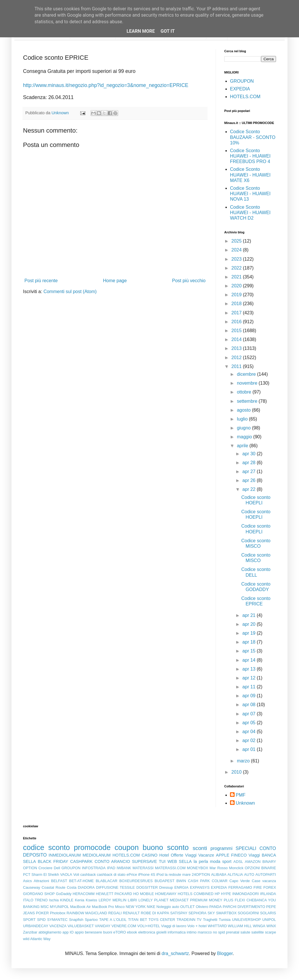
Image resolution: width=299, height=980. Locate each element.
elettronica (147, 932)
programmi (221, 848)
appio (79, 932)
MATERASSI (143, 868)
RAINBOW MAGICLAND (87, 913)
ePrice (132, 875)
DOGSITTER (147, 887)
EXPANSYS (200, 887)
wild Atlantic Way (37, 939)
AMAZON (253, 862)
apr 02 (250, 740)
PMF (241, 795)
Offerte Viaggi (184, 855)
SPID (41, 920)
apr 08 (250, 705)
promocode (92, 847)
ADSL (238, 862)
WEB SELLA (180, 861)
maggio (245, 437)
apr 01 (250, 749)
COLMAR (220, 881)
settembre (248, 401)
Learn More (141, 31)
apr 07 (250, 714)
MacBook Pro (103, 907)
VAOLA (66, 875)
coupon (126, 847)
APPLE (223, 855)
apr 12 (250, 678)
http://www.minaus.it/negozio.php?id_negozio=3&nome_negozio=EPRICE (106, 85)
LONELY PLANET (154, 900)
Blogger (225, 953)
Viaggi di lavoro (174, 926)
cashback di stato (111, 875)
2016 (237, 322)
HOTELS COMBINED (195, 894)
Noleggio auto (168, 907)
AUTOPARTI (266, 875)
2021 (237, 277)
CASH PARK (199, 881)
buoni (108, 932)
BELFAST (59, 881)
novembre (248, 383)
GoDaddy (64, 894)
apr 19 (250, 633)
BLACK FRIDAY (53, 861)
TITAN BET (138, 920)
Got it (167, 31)
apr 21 (250, 615)
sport (227, 861)
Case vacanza (264, 881)
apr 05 (250, 723)
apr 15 (250, 651)
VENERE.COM (124, 926)
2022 (237, 268)
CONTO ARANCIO (112, 861)
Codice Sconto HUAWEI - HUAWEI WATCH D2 (250, 213)
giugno (245, 428)
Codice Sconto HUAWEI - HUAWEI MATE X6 (250, 175)
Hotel (164, 855)
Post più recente (41, 281)
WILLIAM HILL (240, 926)
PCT (27, 875)
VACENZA (58, 926)
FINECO (239, 855)
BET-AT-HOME (81, 881)
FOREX (270, 887)
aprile (243, 446)
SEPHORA (198, 913)
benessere (93, 932)
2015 (237, 331)
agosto (244, 410)
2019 (237, 295)
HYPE (226, 894)
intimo (192, 932)
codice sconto (46, 847)
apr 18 (250, 642)
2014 (237, 339)
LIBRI (133, 900)
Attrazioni (41, 881)
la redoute (173, 875)
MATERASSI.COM (170, 868)
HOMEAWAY (166, 894)
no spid (219, 932)
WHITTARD (217, 926)
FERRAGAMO (240, 887)
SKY (211, 913)
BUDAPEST (165, 881)
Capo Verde (240, 881)
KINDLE (67, 900)
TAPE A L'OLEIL (113, 920)
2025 (237, 241)
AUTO (249, 875)
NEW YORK (136, 907)
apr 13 (250, 669)
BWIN (181, 881)
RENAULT (131, 913)
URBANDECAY (36, 926)
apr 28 (250, 463)
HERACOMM (84, 894)
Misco (120, 907)
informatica (177, 932)
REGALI (115, 913)
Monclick (236, 868)
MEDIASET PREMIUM (189, 900)
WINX (271, 926)
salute (245, 932)
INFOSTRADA (94, 868)
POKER (42, 913)
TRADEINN (186, 920)
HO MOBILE (144, 894)
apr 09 (250, 696)
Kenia (79, 900)
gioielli (162, 932)
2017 (237, 313)
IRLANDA (268, 894)
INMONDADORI (246, 894)
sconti (200, 848)
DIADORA (86, 887)
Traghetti (210, 920)
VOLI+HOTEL (148, 926)
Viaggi (254, 855)
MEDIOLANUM (97, 855)
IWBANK (124, 868)
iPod (160, 875)
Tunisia (225, 920)
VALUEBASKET (81, 926)
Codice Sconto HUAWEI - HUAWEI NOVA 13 (250, 194)
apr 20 (250, 624)
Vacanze (206, 855)
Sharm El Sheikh (45, 875)
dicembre (247, 374)
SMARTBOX (226, 913)
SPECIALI (246, 848)
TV (199, 920)
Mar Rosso (219, 868)
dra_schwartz (175, 953)
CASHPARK (81, 861)
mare (186, 875)
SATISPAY (179, 913)
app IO (68, 932)
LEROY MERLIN (113, 900)
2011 (237, 366)
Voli (76, 875)
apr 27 (250, 471)
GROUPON (242, 81)
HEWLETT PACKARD (114, 894)
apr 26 (250, 480)
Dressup (166, 887)
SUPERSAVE (144, 861)
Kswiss (91, 900)
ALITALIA (235, 875)
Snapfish (76, 920)
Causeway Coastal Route (44, 887)
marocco (205, 932)
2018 (237, 304)
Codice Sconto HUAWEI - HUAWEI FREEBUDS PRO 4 (250, 156)
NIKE (151, 907)
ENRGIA (182, 887)
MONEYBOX (198, 868)
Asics (27, 881)
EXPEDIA (240, 89)
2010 (237, 772)
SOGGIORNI (248, 913)
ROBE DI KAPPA (155, 913)
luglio (243, 419)
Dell (57, 868)
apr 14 (250, 660)
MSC (45, 907)
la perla (201, 861)
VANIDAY (103, 926)
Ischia (54, 900)
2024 (237, 250)
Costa (71, 887)
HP (217, 894)
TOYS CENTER (162, 920)
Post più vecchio (189, 281)
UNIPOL (269, 920)
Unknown (245, 803)
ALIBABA (219, 875)
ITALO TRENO (35, 900)
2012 (237, 358)
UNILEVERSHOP (246, 920)
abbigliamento (50, 932)
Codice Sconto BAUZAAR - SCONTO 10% (253, 137)
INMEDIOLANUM (65, 855)
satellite (257, 932)
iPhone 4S (146, 875)
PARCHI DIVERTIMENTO (244, 907)
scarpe (271, 932)
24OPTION (201, 875)
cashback (88, 875)
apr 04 (250, 732)
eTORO (120, 932)
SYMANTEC (57, 920)
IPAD (111, 868)
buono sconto (166, 847)
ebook (132, 932)
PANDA (215, 907)
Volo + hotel (197, 926)
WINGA (259, 926)
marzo (244, 761)
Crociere (45, 868)
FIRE (258, 887)
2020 (237, 286)
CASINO (150, 855)
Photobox (58, 913)
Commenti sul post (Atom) (70, 292)
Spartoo (91, 920)
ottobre (245, 392)
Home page (115, 281)
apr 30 (250, 454)
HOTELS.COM (245, 97)
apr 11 (250, 687)
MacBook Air (80, 907)
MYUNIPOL (59, 907)
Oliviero (202, 907)
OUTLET (187, 907)
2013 (237, 348)
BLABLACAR (107, 881)
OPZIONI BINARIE (260, 868)
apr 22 (250, 489)
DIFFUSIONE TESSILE (115, 887)
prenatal (233, 932)
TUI (162, 861)
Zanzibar (30, 932)
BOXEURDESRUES (136, 881)
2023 (237, 259)
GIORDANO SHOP (39, 894)
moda (215, 861)
